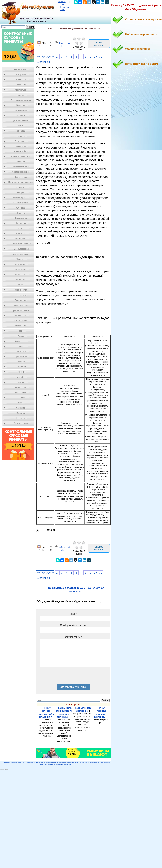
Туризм (21, 372)
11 (101, 57)
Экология (21, 413)
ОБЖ (21, 285)
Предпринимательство (21, 100)
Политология (21, 300)
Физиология (21, 387)
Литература (21, 223)
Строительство (21, 357)
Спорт (21, 346)
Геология (21, 136)
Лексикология (21, 218)
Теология (21, 362)
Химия (21, 403)
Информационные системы (21, 182)
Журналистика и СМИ (21, 157)
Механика (21, 280)
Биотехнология (21, 110)
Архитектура (21, 90)
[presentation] (64, 677)
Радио (21, 331)
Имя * (73, 614)
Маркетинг (21, 234)
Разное (21, 336)
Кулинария (21, 208)
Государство (21, 141)
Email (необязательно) (73, 625)
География (21, 131)
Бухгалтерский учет (21, 121)
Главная (62, 2)
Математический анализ (21, 244)
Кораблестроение (21, 203)
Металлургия (21, 269)
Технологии (21, 367)
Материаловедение (21, 249)
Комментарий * (73, 637)
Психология (21, 326)
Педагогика (21, 295)
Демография (21, 146)
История (21, 192)
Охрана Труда (21, 290)
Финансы (21, 398)
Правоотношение (21, 305)
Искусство (21, 187)
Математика (21, 239)
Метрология (21, 275)
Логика (21, 228)
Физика (21, 382)
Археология (21, 85)
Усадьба (21, 377)
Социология (21, 341)
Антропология (21, 80)
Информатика (21, 177)
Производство (21, 316)
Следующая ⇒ (44, 62)
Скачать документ (99, 44)
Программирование (21, 310)
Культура (21, 213)
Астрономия (21, 95)
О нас (62, 4)
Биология (21, 105)
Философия (21, 392)
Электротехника (21, 423)
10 (96, 57)
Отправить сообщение (73, 687)
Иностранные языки (21, 172)
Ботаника (21, 116)
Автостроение (21, 75)
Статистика (21, 351)
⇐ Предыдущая (45, 57)
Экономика (21, 418)
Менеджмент (21, 264)
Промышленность (21, 321)
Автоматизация (21, 69)
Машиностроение (21, 254)
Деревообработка (21, 151)
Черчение (21, 408)
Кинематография (21, 198)
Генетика (21, 126)
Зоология (21, 162)
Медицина (21, 259)
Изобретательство (21, 167)
